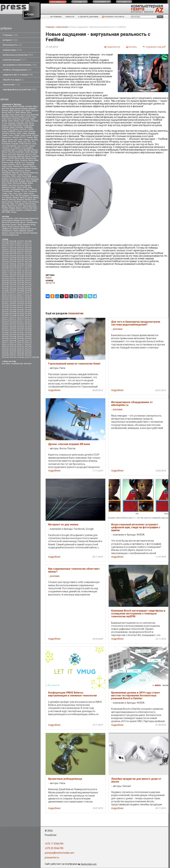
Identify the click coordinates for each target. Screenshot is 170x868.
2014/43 (5, 310)
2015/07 (5, 316)
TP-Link (24, 191)
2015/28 (13, 326)
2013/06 (13, 266)
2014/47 (5, 312)
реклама (28, 364)
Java (25, 142)
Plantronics (19, 171)
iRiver (10, 142)
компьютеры (12, 50)
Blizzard (15, 117)
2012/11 (20, 243)
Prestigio (5, 175)
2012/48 (28, 262)
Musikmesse (31, 158)
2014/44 (13, 310)
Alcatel (18, 109)
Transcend (32, 191)
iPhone (5, 142)
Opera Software (28, 164)
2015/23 (5, 324)
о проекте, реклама (88, 16)
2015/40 (13, 332)
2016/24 (13, 347)
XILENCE (17, 202)
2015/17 (20, 320)
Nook (12, 162)
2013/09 (5, 268)
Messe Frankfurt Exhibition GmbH (16, 152)
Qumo (14, 177)
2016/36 (5, 353)
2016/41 (13, 355)
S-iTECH (27, 179)
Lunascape (6, 150)
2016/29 (13, 349)
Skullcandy (17, 183)
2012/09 (5, 243)
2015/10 (28, 316)
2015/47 (5, 337)
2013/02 (13, 264)
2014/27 (5, 301)
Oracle (10, 167)
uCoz (15, 194)
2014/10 (5, 293)
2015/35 (5, 330)
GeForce (32, 131)
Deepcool (12, 123)
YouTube (5, 204)
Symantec (6, 189)
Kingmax (19, 210)
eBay (14, 125)
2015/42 (28, 332)
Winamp (13, 200)
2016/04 (13, 339)
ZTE (17, 204)
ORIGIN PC (18, 167)
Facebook (19, 127)
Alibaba (25, 109)
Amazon (5, 111)
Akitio (12, 109)
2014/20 (13, 297)
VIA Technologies (22, 196)
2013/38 (5, 283)
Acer (10, 106)
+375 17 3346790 (54, 844)
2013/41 (28, 283)
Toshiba (17, 191)
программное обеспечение (20, 65)
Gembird (5, 133)
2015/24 (13, 324)
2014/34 (28, 303)
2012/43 (20, 260)
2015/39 (5, 332)
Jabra (20, 142)
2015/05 (20, 314)
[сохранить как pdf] (154, 47)
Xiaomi (10, 202)
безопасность (12, 45)
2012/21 (5, 249)
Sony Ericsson (18, 185)
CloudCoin (25, 119)
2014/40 (13, 307)
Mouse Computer (32, 156)
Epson (32, 125)
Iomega (27, 140)
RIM (29, 177)
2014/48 (13, 312)
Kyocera (28, 144)
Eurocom (5, 127)
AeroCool (5, 109)
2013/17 (5, 272)
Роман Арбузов (20, 231)
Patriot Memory (25, 169)
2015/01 (20, 312)
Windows (20, 200)
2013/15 (20, 270)
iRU (15, 142)
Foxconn (16, 129)
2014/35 (5, 305)
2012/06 (13, 241)
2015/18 (28, 320)
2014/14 (5, 295)
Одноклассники (30, 206)
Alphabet (32, 109)
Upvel (20, 194)
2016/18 (13, 345)
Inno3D (12, 210)
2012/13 (5, 245)
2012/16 (28, 245)
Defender (20, 123)
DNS (10, 125)
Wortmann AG (30, 200)
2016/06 (28, 339)
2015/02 (28, 312)
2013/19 (20, 272)
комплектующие (14, 60)
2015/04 (13, 314)
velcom (31, 194)
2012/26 (13, 252)
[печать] (131, 47)
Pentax (35, 169)
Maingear (28, 150)
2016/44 (5, 357)
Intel (16, 140)
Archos (5, 113)
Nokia (30, 160)
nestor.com (58, 2)
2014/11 (13, 293)
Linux (23, 148)
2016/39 (28, 353)
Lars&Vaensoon (30, 210)
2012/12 (28, 243)
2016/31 (28, 349)
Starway (28, 185)
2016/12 (13, 343)
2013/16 (28, 270)
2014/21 (20, 297)
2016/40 (5, 355)
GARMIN (12, 131)
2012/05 (5, 241)
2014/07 (13, 291)
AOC (23, 111)
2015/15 (5, 320)
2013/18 (13, 272)
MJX (35, 154)
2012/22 (13, 249)
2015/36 (13, 330)
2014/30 (28, 301)
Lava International (9, 146)
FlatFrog (5, 129)
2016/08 (13, 341)
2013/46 (5, 287)
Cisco (4, 119)
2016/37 (13, 353)
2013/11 (20, 268)
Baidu (12, 115)
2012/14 (13, 245)
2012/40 (28, 258)
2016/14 (28, 343)
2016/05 (20, 339)
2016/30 (20, 349)
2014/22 (28, 297)
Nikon (17, 160)
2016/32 (5, 351)
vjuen (16, 218)
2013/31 (13, 279)
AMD (11, 111)
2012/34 (13, 256)
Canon (28, 117)
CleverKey (16, 119)
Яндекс (12, 208)
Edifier (20, 125)
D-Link (5, 123)
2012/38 (13, 258)
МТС (20, 206)
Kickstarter (6, 144)
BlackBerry (6, 117)
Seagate (22, 181)
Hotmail (15, 137)
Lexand (32, 146)
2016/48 (36, 357)
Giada (25, 133)
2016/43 (28, 355)
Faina (4, 218)
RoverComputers (16, 179)
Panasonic (14, 169)
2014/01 (28, 287)
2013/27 (13, 276)
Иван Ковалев (24, 225)
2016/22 (28, 345)
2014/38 (28, 305)
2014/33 (20, 303)
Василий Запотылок (11, 222)
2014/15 (13, 295)
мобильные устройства (18, 55)
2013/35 (13, 281)
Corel (22, 121)
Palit (8, 169)
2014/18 (28, 295)
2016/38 (20, 353)
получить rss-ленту (113, 16)
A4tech (5, 106)
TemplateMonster (17, 189)
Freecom (23, 129)
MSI (23, 158)
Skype (25, 183)
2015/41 (20, 332)
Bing (28, 115)
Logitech (29, 148)
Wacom (9, 198)
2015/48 (13, 337)
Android (17, 111)
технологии (11, 85)
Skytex (30, 183)
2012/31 (20, 254)
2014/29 (20, 301)
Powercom (34, 173)
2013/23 (13, 274)
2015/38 (28, 330)
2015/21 (20, 322)
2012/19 (20, 247)
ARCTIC (11, 113)
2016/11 (5, 343)
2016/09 (20, 341)
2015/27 (5, 326)
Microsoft (12, 154)
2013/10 (13, 268)
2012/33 (5, 256)
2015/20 (13, 322)
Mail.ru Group (17, 150)
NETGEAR (6, 212)
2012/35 (20, 256)
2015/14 (28, 318)
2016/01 (20, 337)
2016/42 (20, 355)
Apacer (19, 208)
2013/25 (28, 274)
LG (11, 148)
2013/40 (20, 283)
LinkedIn (17, 148)
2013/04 (28, 264)
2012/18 (13, 247)
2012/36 (28, 256)
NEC (4, 160)
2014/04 (20, 289)
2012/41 (5, 260)
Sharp (28, 181)
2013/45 (28, 285)
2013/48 (20, 287)
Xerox (4, 202)
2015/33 (20, 328)
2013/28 (20, 276)
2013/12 (28, 268)
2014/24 (13, 299)
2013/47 (13, 287)
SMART (5, 185)
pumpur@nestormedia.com (60, 853)
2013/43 (13, 285)
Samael (10, 218)
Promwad (27, 175)
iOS (32, 140)
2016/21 (20, 345)
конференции (17, 364)
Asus (29, 113)
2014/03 (13, 289)
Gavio (26, 131)
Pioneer (11, 171)
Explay (12, 127)
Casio (34, 117)
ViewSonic (34, 196)
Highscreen (7, 137)
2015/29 (20, 326)
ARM (18, 113)
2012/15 (20, 245)
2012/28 (28, 252)
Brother (22, 117)
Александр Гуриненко (29, 218)
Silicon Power (7, 183)
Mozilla (18, 158)
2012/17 (5, 247)
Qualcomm (6, 177)
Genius (13, 133)
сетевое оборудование (17, 70)
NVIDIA (18, 162)
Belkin (18, 115)
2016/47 (28, 357)
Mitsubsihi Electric (24, 154)
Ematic (26, 125)
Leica (19, 146)
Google (17, 135)
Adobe (22, 106)
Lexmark (5, 148)
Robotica (5, 179)
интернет (10, 40)
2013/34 (5, 281)
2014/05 (28, 289)
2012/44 (28, 260)
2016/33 (13, 351)
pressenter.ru (52, 858)
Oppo (4, 167)
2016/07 (5, 341)
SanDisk (5, 181)
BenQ (23, 115)
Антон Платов (26, 220)
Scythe (16, 181)
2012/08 (28, 241)
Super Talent (17, 187)
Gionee (5, 135)
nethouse (10, 160)
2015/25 (20, 324)
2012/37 (5, 258)
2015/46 (28, 334)
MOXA (11, 158)
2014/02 (5, 289)
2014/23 (5, 299)
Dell (26, 123)
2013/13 (5, 270)
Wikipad (5, 200)
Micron (5, 154)
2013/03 (20, 264)
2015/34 (28, 328)
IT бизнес (10, 35)
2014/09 (28, 291)
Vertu (12, 196)
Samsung (35, 179)
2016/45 (13, 357)
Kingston (15, 144)
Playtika (5, 208)
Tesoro (14, 212)
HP (20, 137)
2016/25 (20, 347)
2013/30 (5, 279)
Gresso (35, 135)
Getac (19, 133)
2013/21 (5, 274)
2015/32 (13, 328)
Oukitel (26, 167)
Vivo (4, 198)
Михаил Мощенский (22, 229)
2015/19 (5, 322)
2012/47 (20, 262)
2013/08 (28, 266)
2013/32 (20, 279)
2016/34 (20, 351)
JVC (33, 142)
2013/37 (28, 281)
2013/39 (13, 283)
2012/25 (5, 252)
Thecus (33, 189)
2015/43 (5, 334)
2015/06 (28, 314)
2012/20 (28, 247)
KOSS (21, 144)
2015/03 (5, 314)
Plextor (27, 171)
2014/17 (20, 295)
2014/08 (20, 291)
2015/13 (20, 318)
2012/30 (13, 254)
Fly (10, 129)
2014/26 (28, 299)
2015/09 (20, 316)
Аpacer (22, 204)
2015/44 (13, 334)
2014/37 (20, 305)
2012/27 (20, 252)
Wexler (36, 198)
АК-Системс (31, 204)
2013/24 (20, 274)
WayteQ (16, 198)
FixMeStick (28, 127)
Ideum (4, 140)
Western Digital (26, 198)
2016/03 (5, 339)
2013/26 (5, 276)
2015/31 (5, 328)
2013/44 (20, 285)
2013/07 (20, 266)
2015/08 (13, 316)
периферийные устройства (20, 89)
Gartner (19, 131)
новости (70, 16)
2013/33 (28, 279)
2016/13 (20, 343)
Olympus (11, 164)
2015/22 (28, 322)
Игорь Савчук (14, 227)
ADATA (16, 106)
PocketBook (6, 173)
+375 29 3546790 (54, 848)
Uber (10, 194)
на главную (56, 16)
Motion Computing (9, 156)
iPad (36, 140)
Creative (35, 121)
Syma (30, 187)
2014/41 (20, 307)
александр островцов (11, 220)
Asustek (5, 115)
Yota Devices (33, 202)
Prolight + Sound (16, 175)
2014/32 (13, 303)
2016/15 (5, 345)
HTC (24, 137)
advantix (29, 106)
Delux (31, 123)
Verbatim (6, 196)
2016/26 (28, 347)
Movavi (5, 158)
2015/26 (28, 324)
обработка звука (13, 80)
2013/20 (28, 272)
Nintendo (24, 160)
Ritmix (34, 177)
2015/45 (20, 334)
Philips (5, 171)
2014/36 (13, 305)
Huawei (30, 137)
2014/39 (5, 307)
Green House (26, 135)
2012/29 (5, 254)
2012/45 (5, 262)
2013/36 (20, 281)
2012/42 (13, 260)
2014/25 (20, 299)
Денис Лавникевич (29, 222)
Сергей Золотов (15, 233)
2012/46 (13, 262)
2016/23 (5, 347)
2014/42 (28, 307)
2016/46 (20, 357)
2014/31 (5, 303)
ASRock (23, 113)
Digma (5, 125)
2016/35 (28, 351)
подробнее (54, 390)
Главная (50, 27)
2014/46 (28, 310)
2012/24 (28, 249)
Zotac (12, 204)
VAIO (25, 194)
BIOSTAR (35, 115)
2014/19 (5, 297)
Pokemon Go (17, 173)
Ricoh (25, 177)
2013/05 (5, 266)
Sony (10, 185)
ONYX (18, 164)
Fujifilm (30, 129)
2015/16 (13, 320)
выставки (6, 364)
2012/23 (20, 249)
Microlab (34, 152)
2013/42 (5, 285)
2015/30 (28, 326)
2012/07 (20, 241)
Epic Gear (33, 208)
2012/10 (13, 243)
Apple (28, 111)
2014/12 (20, 293)
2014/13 (28, 293)
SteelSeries (6, 187)
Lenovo (25, 146)
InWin (21, 140)
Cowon (28, 121)
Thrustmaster (7, 191)
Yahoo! (24, 202)
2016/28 (5, 349)
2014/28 (13, 301)
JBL (29, 142)
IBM (35, 137)
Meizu (35, 150)
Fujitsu (5, 131)
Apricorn (35, 111)
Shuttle (34, 181)
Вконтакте (13, 206)
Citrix (9, 119)
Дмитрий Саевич (9, 225)
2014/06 (5, 291)
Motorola (21, 156)
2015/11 (5, 318)
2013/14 (13, 270)
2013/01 (5, 264)
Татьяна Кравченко (10, 235)
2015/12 (13, 318)
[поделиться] (112, 47)
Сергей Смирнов (30, 233)
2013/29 (28, 276)
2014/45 (20, 310)
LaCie (34, 144)
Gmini (11, 135)
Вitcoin (5, 206)
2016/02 (28, 337)
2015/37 (20, 330)
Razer (19, 177)
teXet (27, 189)
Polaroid (26, 173)
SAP (11, 181)
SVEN (25, 187)
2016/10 (28, 341)
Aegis (35, 106)
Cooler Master (14, 121)
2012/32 (28, 254)
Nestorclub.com (89, 864)
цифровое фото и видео (18, 75)
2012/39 (20, 258)
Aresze (26, 208)
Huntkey (5, 210)
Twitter (5, 194)
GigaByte (32, 133)
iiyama (10, 140)
